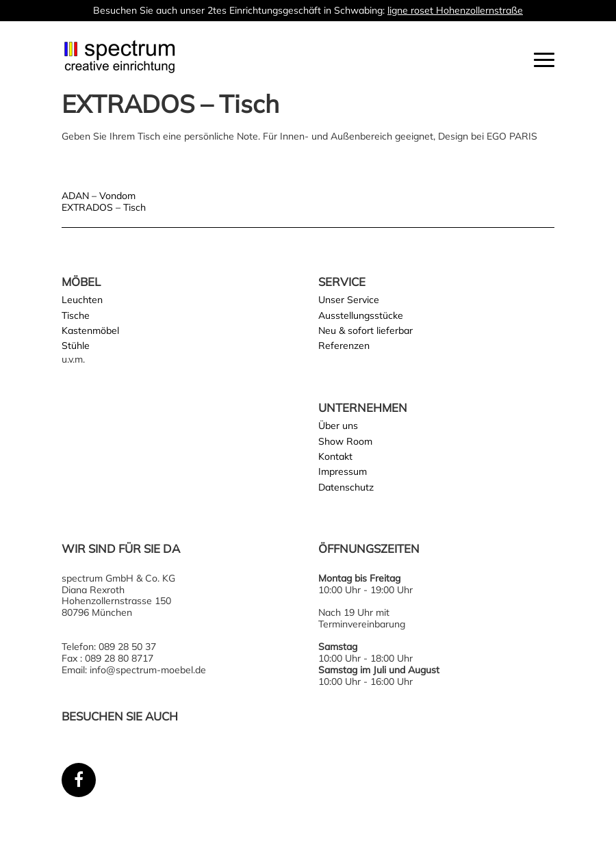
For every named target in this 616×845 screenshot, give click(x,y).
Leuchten (82, 300)
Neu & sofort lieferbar (365, 330)
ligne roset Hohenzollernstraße (455, 10)
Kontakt (335, 456)
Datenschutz (346, 487)
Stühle (76, 346)
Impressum (343, 471)
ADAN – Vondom (99, 196)
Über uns (338, 426)
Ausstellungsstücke (361, 315)
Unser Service (349, 300)
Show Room (345, 441)
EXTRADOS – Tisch (104, 207)
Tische (76, 315)
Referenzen (344, 346)
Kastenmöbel (90, 330)
